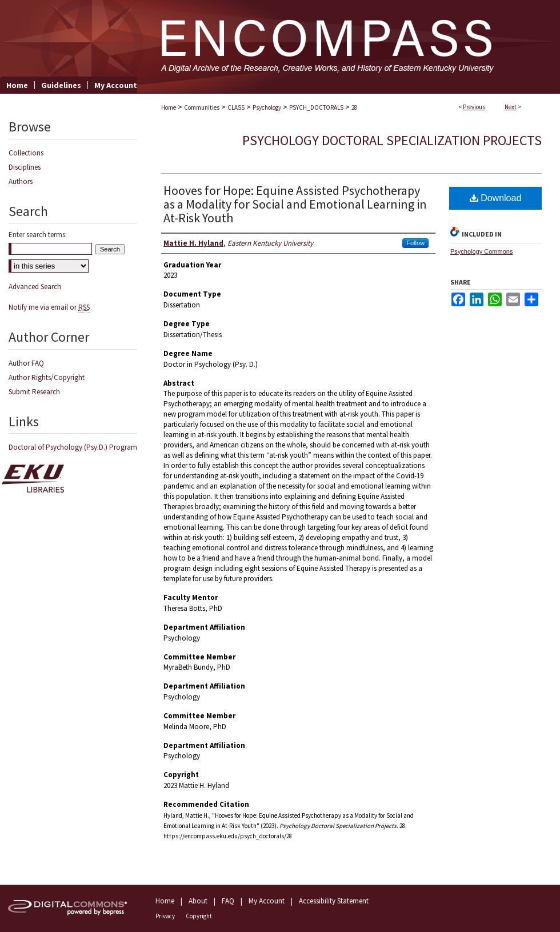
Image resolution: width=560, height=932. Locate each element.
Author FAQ (26, 363)
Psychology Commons (481, 251)
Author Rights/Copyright (47, 377)
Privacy (165, 916)
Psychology (267, 107)
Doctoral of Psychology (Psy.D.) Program (73, 447)
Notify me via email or (49, 307)
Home (169, 107)
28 (354, 107)
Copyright (199, 916)
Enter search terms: (38, 235)
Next (511, 107)
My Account (267, 901)
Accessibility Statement (334, 901)
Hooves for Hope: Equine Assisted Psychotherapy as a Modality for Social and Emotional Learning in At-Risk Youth (295, 204)
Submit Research (34, 392)
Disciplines (25, 167)
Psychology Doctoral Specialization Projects (392, 140)
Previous (474, 107)
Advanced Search (35, 287)
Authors (21, 181)
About (198, 901)
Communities (202, 107)
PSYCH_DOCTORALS (316, 107)
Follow (415, 243)
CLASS (236, 107)
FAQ (228, 901)
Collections (26, 153)
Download (496, 198)
